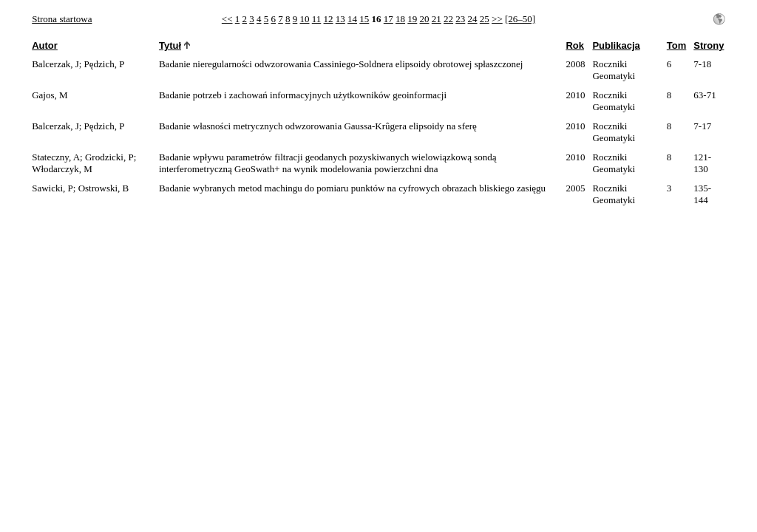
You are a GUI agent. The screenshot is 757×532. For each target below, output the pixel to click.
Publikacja (616, 45)
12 (329, 19)
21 (437, 19)
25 (485, 19)
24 (473, 19)
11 (317, 19)
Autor (45, 45)
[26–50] (520, 19)
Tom (676, 45)
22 (448, 19)
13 (340, 19)
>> (497, 19)
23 (460, 19)
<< (227, 19)
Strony (709, 45)
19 (412, 19)
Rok (575, 45)
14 (352, 19)
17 (388, 19)
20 (425, 19)
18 (400, 19)
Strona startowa (62, 19)
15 (364, 19)
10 (305, 19)
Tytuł (170, 45)
